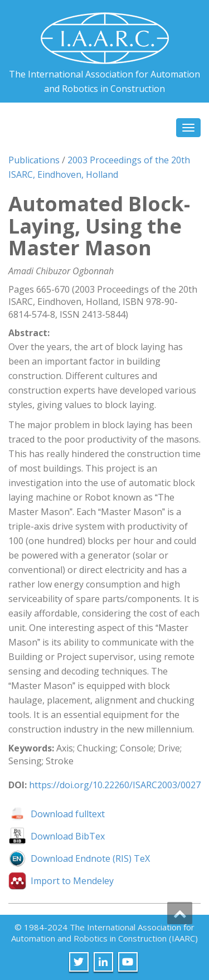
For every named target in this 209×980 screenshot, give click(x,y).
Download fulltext (68, 814)
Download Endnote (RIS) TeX (90, 858)
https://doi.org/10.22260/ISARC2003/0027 (115, 785)
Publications (34, 160)
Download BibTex (68, 836)
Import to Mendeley (72, 881)
